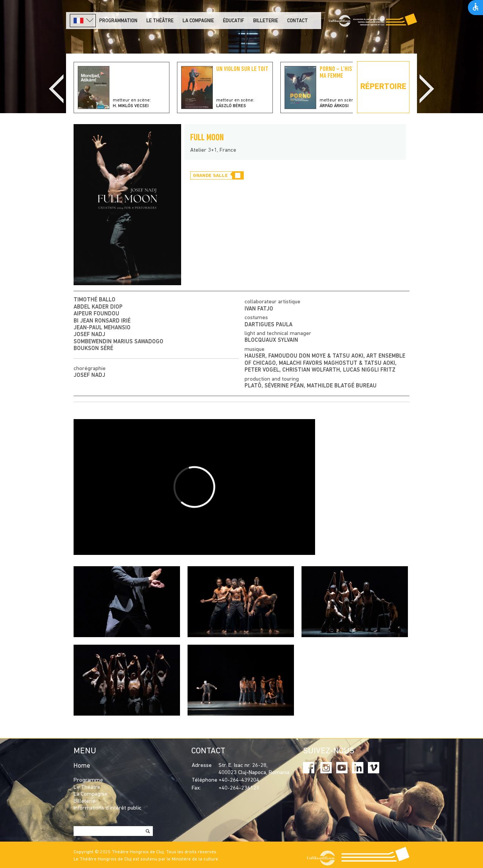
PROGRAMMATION (118, 21)
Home (82, 766)
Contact (298, 21)
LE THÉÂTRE (160, 21)
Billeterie (266, 21)
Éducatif (234, 21)
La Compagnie (198, 21)
